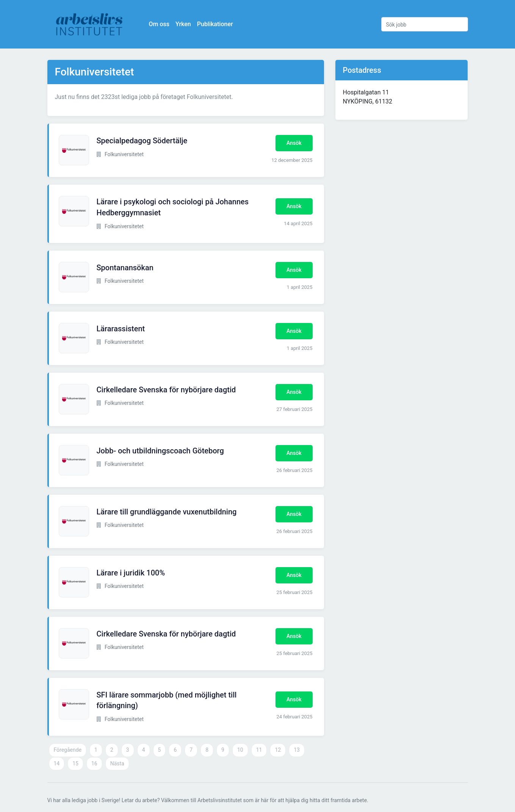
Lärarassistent (121, 329)
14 (57, 763)
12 (278, 750)
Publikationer (215, 24)
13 (297, 750)
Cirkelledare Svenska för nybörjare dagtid (166, 390)
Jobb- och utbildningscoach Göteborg (160, 451)
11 (259, 750)
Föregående (68, 750)
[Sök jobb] (425, 24)
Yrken (183, 24)
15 (75, 763)
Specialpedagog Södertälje (142, 141)
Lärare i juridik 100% (131, 573)
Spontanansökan (125, 268)
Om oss (159, 24)
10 (240, 750)
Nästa (117, 763)
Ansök (294, 143)
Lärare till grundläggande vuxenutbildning (167, 512)
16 (94, 763)
